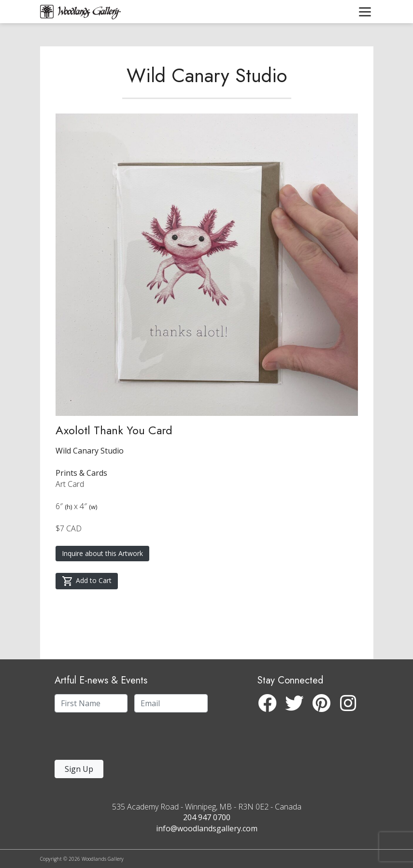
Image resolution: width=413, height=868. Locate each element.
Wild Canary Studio (207, 75)
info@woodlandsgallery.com (207, 828)
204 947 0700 (207, 817)
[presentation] (114, 739)
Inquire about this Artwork (102, 553)
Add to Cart (87, 581)
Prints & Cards (81, 473)
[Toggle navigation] (365, 12)
